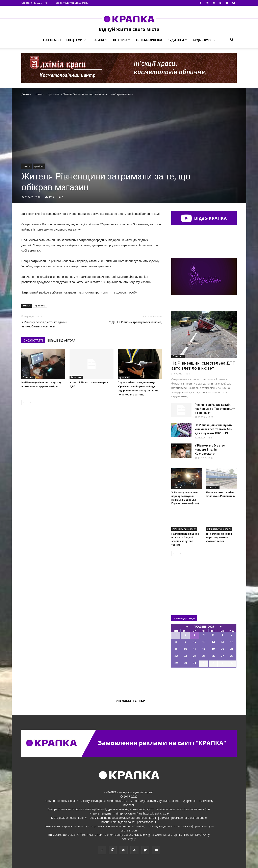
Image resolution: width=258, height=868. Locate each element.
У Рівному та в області (184, 529)
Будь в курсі (204, 40)
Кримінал (39, 166)
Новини (99, 40)
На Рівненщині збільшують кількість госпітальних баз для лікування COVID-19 (213, 429)
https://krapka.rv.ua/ (156, 813)
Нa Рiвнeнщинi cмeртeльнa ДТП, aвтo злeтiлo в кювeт (204, 366)
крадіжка (40, 306)
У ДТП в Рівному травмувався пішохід (135, 322)
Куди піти (177, 40)
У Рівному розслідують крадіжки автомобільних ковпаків (44, 324)
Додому (26, 94)
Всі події (204, 681)
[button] (232, 40)
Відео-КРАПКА (204, 218)
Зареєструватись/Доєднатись (72, 3)
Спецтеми (76, 40)
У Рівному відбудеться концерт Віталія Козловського (211, 450)
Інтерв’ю (122, 40)
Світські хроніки (149, 40)
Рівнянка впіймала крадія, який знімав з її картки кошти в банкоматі (215, 409)
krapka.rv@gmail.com (148, 835)
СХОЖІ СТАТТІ (33, 341)
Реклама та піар (130, 701)
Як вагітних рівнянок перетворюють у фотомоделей (219, 537)
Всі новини (185, 579)
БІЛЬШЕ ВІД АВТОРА (61, 341)
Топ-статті (52, 40)
